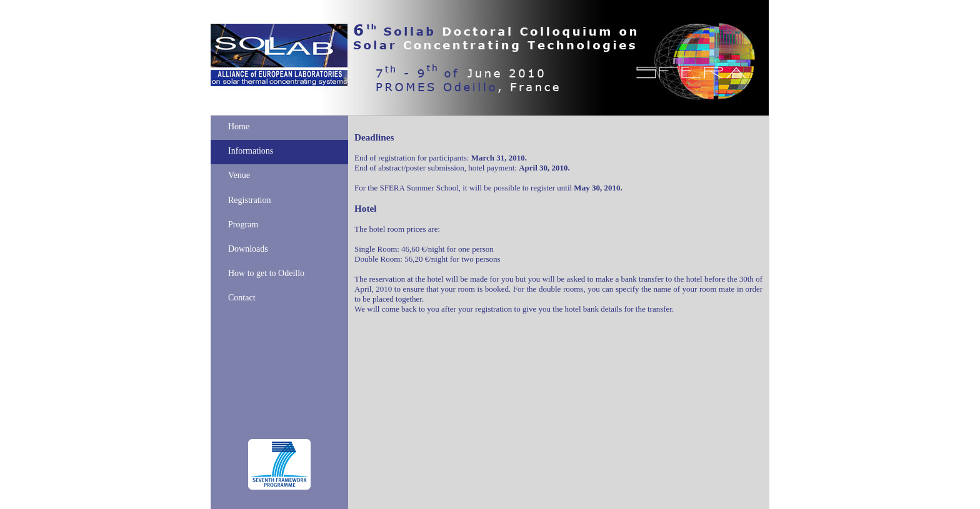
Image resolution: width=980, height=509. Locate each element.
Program (243, 225)
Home (239, 126)
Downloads (248, 249)
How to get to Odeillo (266, 273)
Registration (249, 200)
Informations (251, 151)
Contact (242, 298)
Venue (239, 175)
